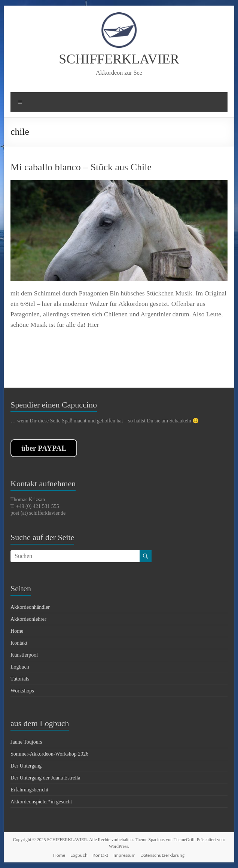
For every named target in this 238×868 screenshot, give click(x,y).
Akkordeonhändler (30, 607)
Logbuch (20, 667)
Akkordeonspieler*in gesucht (41, 802)
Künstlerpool (24, 655)
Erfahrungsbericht (29, 790)
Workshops (22, 691)
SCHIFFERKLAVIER (119, 59)
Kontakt (19, 643)
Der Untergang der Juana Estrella (45, 778)
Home (17, 631)
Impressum (124, 855)
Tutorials (20, 679)
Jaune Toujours (26, 742)
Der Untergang (26, 766)
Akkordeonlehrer (28, 619)
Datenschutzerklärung (162, 855)
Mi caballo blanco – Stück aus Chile (81, 167)
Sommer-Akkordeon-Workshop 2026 (49, 754)
